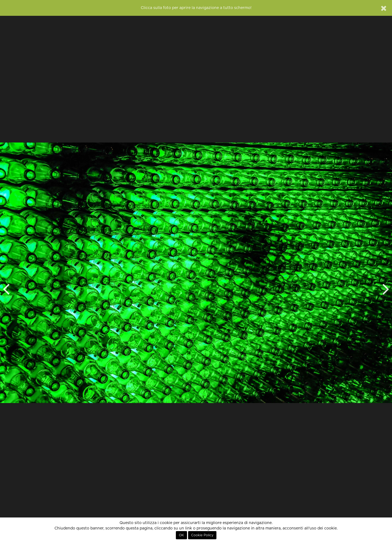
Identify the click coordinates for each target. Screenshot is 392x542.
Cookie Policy (202, 535)
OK (181, 535)
